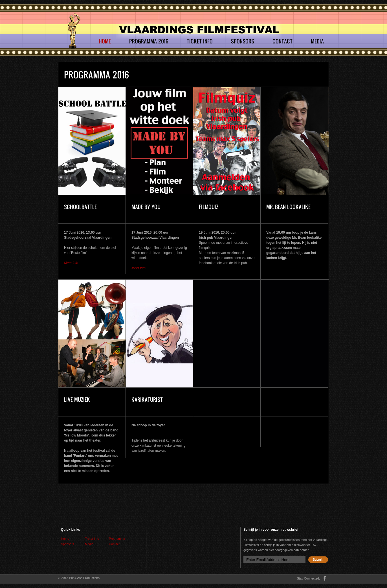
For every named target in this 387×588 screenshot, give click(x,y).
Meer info (71, 263)
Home (105, 41)
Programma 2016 (149, 41)
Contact (282, 41)
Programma (117, 539)
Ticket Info (200, 41)
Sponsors (243, 41)
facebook (325, 578)
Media (317, 41)
